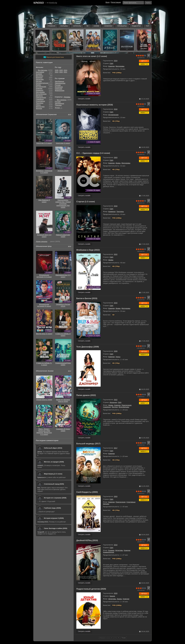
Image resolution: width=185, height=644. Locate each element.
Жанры (59, 108)
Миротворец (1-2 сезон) (53, 474)
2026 (57, 70)
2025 (61, 70)
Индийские (59, 87)
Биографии (40, 72)
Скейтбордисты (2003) (87, 492)
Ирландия (113, 402)
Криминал (112, 212)
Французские (60, 90)
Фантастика (40, 107)
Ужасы (118, 357)
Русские (58, 85)
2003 (116, 157)
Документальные (42, 83)
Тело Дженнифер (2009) (88, 347)
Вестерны (40, 76)
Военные (39, 78)
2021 (65, 72)
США (111, 63)
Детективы (119, 550)
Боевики (111, 550)
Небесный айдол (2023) (53, 448)
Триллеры (120, 212)
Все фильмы (43, 70)
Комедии (111, 66)
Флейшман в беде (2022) (88, 250)
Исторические (113, 115)
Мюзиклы (39, 96)
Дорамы (67, 97)
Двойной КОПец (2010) (87, 540)
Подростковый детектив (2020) (91, 589)
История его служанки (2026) (55, 498)
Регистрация (116, 2)
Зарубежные (59, 81)
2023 (57, 72)
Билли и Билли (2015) (87, 298)
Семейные (107, 407)
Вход (108, 2)
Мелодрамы (120, 66)
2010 (116, 545)
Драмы (118, 163)
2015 (116, 303)
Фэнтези (115, 407)
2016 (116, 109)
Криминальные (109, 552)
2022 (116, 254)
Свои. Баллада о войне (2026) (56, 528)
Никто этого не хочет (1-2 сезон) (92, 56)
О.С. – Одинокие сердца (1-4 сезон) (93, 153)
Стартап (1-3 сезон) (86, 202)
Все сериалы (62, 100)
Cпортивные (40, 101)
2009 (116, 351)
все (70, 114)
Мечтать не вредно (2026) (54, 462)
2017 (116, 448)
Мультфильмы (124, 407)
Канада (112, 596)
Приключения (126, 405)
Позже (124, 638)
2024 (116, 61)
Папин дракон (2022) (86, 395)
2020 (116, 593)
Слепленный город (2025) (54, 484)
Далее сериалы (42, 241)
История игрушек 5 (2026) (54, 518)
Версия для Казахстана (54, 57)
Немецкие (59, 89)
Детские (39, 81)
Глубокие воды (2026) (52, 508)
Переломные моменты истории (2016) (95, 105)
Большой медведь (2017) (88, 444)
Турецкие (58, 105)
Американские (60, 83)
